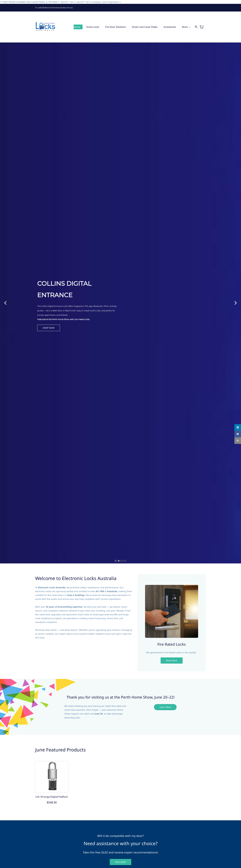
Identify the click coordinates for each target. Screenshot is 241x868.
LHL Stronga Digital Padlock (52, 797)
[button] (56, 328)
